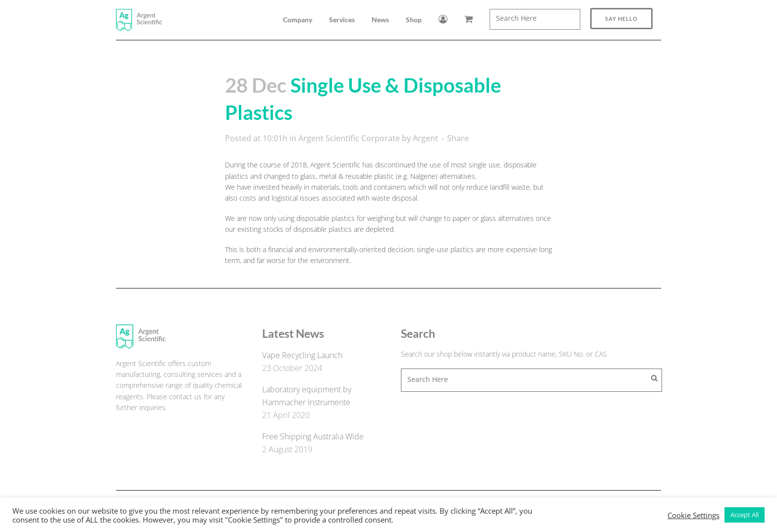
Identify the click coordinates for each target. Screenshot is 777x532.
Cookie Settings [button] (694, 515)
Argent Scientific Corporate (349, 138)
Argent (425, 138)
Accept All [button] (745, 515)
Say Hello (621, 19)
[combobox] (535, 19)
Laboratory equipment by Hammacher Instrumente (307, 396)
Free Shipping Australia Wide (313, 436)
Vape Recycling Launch (302, 355)
